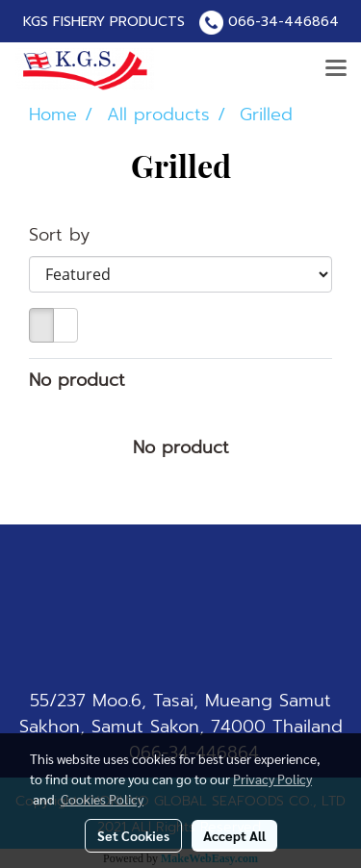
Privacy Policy (272, 779)
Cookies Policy (102, 799)
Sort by (69, 235)
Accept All (234, 835)
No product (77, 381)
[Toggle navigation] (336, 69)
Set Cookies (133, 835)
